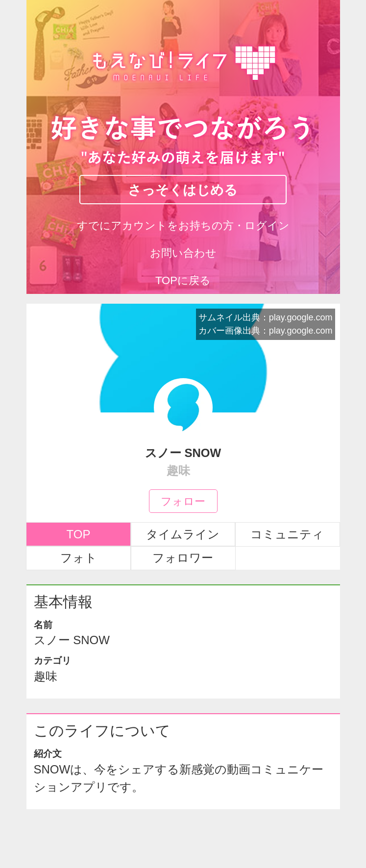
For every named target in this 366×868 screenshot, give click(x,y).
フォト (79, 558)
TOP (79, 534)
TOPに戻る (183, 280)
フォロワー (183, 558)
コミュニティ (287, 534)
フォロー (183, 501)
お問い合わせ (183, 253)
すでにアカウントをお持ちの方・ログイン (183, 226)
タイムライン (183, 534)
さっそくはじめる (183, 189)
